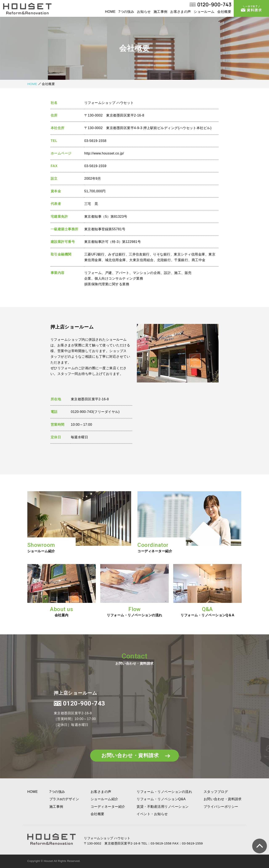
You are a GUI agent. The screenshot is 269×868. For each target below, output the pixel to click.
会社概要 (224, 12)
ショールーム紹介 (104, 799)
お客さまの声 (181, 12)
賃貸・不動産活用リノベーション (163, 807)
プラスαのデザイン (64, 799)
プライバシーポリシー (221, 807)
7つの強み (126, 12)
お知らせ (144, 12)
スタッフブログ (216, 792)
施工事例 (161, 12)
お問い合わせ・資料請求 (135, 755)
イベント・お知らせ (152, 814)
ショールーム (204, 12)
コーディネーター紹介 (108, 807)
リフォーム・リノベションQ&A (161, 799)
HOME (110, 12)
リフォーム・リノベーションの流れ (164, 792)
